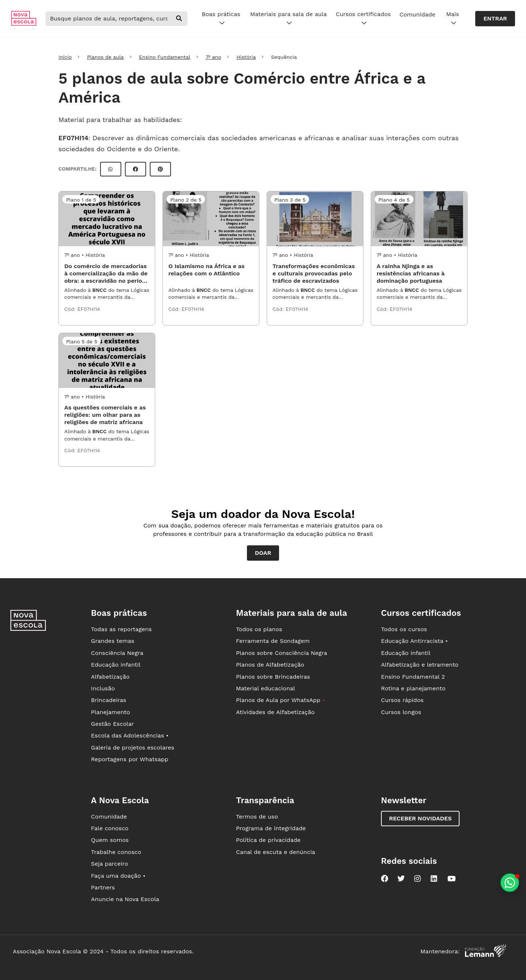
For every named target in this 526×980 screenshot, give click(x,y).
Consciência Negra (117, 653)
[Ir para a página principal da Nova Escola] (24, 24)
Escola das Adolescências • (130, 735)
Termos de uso (257, 817)
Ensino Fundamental (165, 57)
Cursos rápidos (402, 700)
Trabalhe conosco (116, 852)
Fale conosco (110, 828)
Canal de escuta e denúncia (276, 852)
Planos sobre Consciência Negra (281, 653)
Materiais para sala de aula (289, 19)
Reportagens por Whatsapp (130, 759)
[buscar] (179, 19)
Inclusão (103, 688)
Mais (452, 19)
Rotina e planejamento (413, 688)
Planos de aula (105, 57)
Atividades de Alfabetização (275, 712)
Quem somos (110, 840)
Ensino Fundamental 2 (413, 677)
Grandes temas (113, 641)
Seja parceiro (110, 864)
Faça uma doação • (118, 876)
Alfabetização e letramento (420, 665)
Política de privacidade (268, 840)
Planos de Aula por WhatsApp (280, 700)
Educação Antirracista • (414, 641)
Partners (103, 887)
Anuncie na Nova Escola (125, 899)
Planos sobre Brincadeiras (273, 677)
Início (65, 57)
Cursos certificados (363, 19)
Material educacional (266, 688)
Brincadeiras (108, 700)
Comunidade (418, 14)
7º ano (214, 57)
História (246, 57)
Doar (263, 553)
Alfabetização (110, 677)
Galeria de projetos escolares (133, 748)
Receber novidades (420, 818)
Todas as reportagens (121, 629)
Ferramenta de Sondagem (273, 641)
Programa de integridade (271, 828)
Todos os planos (259, 629)
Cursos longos (401, 712)
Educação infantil (116, 665)
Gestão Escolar (113, 724)
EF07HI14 (73, 138)
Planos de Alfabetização (270, 665)
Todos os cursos (404, 629)
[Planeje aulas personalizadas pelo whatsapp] (510, 883)
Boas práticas (221, 19)
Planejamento (110, 712)
